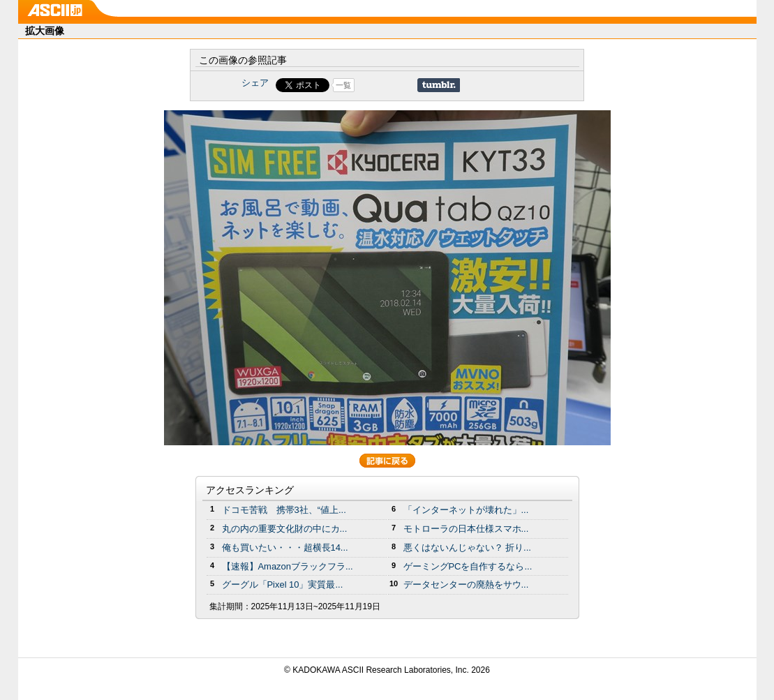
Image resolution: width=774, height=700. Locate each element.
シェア (255, 83)
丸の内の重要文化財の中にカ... (285, 529)
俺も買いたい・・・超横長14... (285, 548)
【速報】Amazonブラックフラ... (288, 566)
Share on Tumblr (439, 85)
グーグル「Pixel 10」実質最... (283, 584)
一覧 (343, 85)
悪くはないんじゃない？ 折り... (467, 548)
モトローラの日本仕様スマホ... (466, 529)
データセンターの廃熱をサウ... (466, 584)
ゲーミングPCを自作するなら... (468, 566)
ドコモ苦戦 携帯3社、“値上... (284, 510)
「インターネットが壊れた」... (466, 510)
